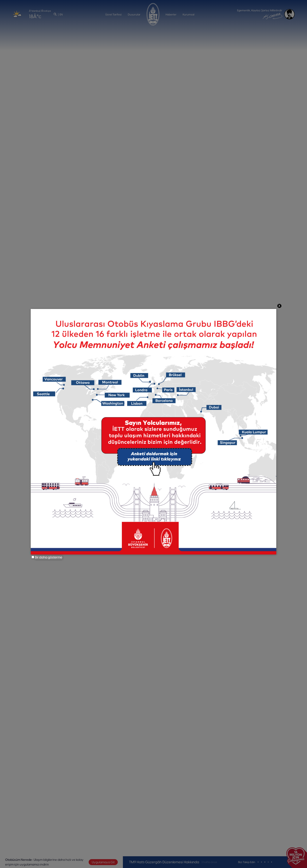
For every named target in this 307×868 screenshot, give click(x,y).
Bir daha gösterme (49, 557)
